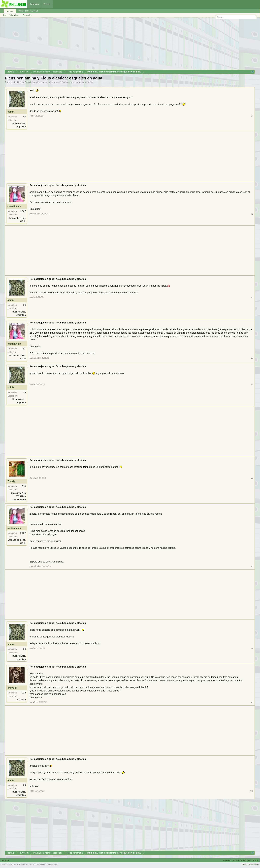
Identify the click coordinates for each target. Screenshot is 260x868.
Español (5, 860)
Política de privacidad (250, 864)
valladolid (21, 700)
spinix (81, 82)
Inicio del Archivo (11, 15)
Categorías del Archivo (28, 11)
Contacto (227, 860)
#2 (252, 214)
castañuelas (14, 206)
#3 (252, 297)
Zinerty (11, 481)
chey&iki (12, 688)
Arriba (255, 860)
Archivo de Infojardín (242, 860)
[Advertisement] (104, 45)
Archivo (10, 11)
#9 (252, 702)
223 (24, 693)
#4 (252, 358)
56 (25, 117)
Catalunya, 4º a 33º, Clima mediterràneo (18, 496)
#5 (252, 384)
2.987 (23, 211)
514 (24, 486)
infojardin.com (26, 864)
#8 (252, 648)
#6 (252, 478)
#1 (252, 116)
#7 (252, 566)
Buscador (27, 15)
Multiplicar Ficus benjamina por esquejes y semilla (38, 82)
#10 (252, 791)
